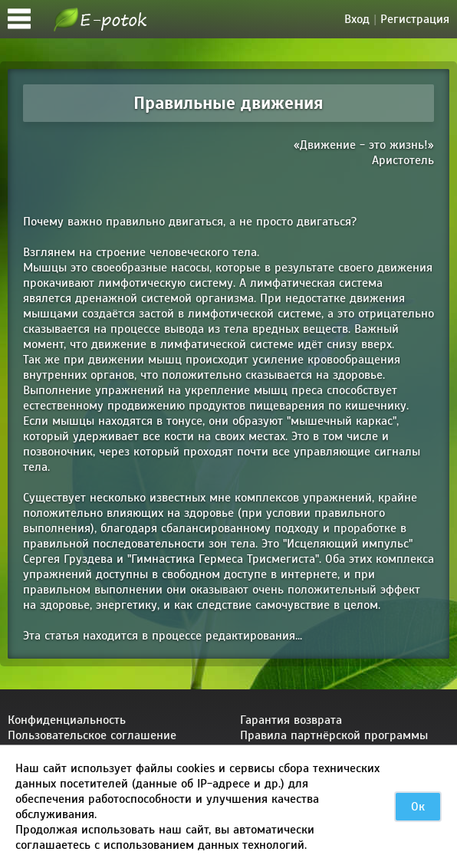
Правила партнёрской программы (334, 735)
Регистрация (415, 19)
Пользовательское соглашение (92, 735)
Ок (418, 807)
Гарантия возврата (291, 720)
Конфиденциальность (67, 720)
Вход (357, 19)
